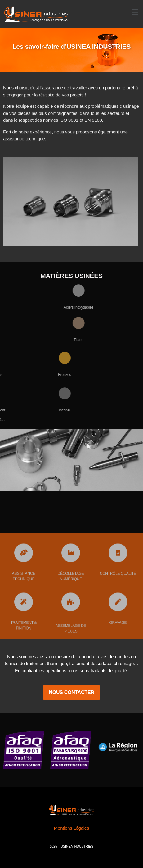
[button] (135, 12)
